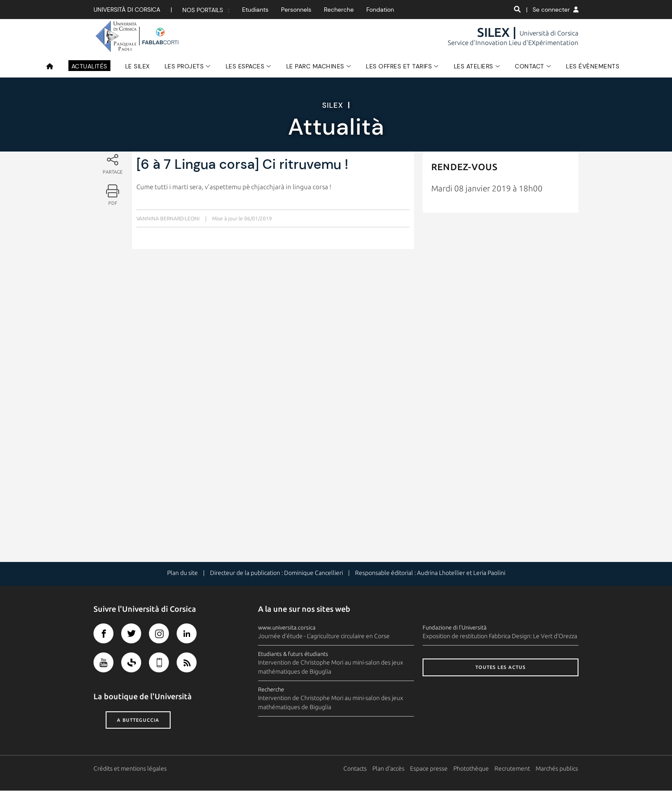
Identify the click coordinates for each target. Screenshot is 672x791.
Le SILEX (137, 66)
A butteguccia (138, 720)
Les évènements (593, 66)
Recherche (339, 10)
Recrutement (513, 769)
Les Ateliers (473, 66)
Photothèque (472, 769)
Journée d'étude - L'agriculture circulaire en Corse (324, 636)
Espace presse (429, 769)
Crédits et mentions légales (130, 769)
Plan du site (183, 573)
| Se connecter (552, 10)
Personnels (296, 10)
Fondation (380, 10)
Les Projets (184, 66)
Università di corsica (127, 10)
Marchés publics (557, 769)
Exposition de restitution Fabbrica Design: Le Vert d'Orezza (500, 636)
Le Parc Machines (315, 66)
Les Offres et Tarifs (399, 66)
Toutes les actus (501, 668)
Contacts (355, 769)
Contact (530, 66)
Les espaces (245, 66)
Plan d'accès (389, 769)
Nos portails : (206, 10)
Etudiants (255, 10)
